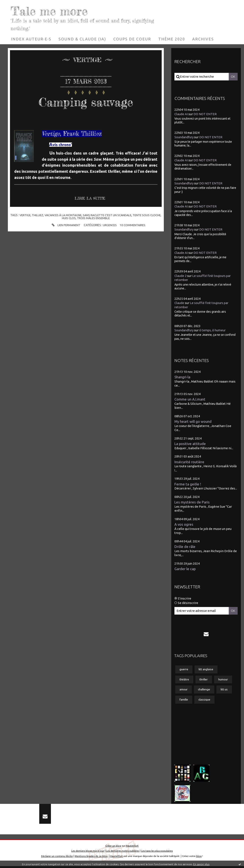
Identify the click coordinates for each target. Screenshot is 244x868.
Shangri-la (182, 377)
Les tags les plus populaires (157, 852)
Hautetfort (132, 847)
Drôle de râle (185, 547)
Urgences (110, 225)
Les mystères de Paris (192, 502)
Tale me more (52, 11)
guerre (184, 670)
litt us (226, 690)
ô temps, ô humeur (214, 330)
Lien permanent (65, 225)
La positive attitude (190, 444)
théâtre (184, 680)
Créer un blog (113, 847)
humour (224, 680)
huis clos (75, 218)
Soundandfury (184, 137)
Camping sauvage (86, 102)
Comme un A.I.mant (190, 399)
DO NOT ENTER (205, 114)
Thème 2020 (172, 39)
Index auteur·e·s (31, 39)
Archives (203, 39)
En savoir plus (201, 864)
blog (199, 858)
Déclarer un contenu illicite (57, 858)
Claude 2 (180, 276)
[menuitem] (31, 39)
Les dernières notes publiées (123, 852)
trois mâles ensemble (100, 218)
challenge (205, 690)
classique (205, 700)
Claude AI (181, 114)
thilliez (42, 215)
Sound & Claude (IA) (82, 39)
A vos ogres (184, 524)
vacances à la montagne (68, 215)
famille (184, 700)
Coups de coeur (132, 39)
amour (184, 690)
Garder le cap (185, 569)
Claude (179, 303)
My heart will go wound (193, 421)
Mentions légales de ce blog (91, 858)
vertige (29, 215)
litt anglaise (207, 670)
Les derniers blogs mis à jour (88, 852)
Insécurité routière (189, 462)
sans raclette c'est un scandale (113, 215)
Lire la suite (90, 198)
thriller (204, 680)
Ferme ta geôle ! (188, 484)
